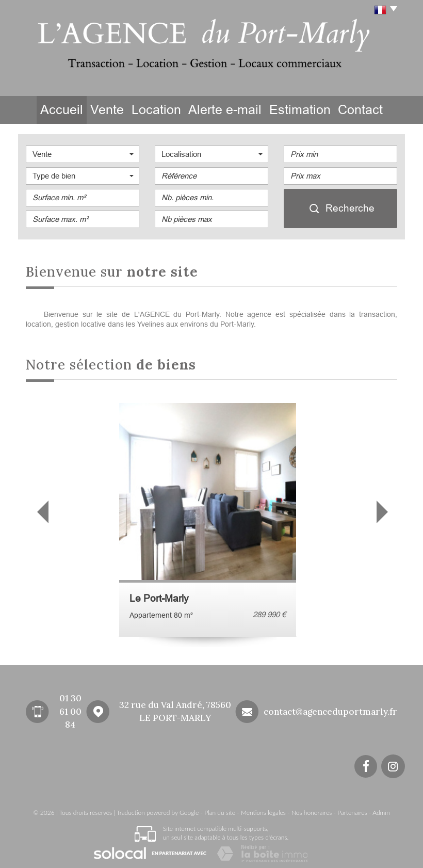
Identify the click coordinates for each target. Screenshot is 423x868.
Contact (368, 109)
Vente (109, 109)
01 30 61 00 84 (70, 710)
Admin (381, 810)
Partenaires (352, 810)
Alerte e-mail (234, 109)
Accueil (54, 109)
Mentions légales (263, 810)
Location (166, 109)
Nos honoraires (312, 810)
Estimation (305, 109)
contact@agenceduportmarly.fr (330, 710)
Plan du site (220, 810)
